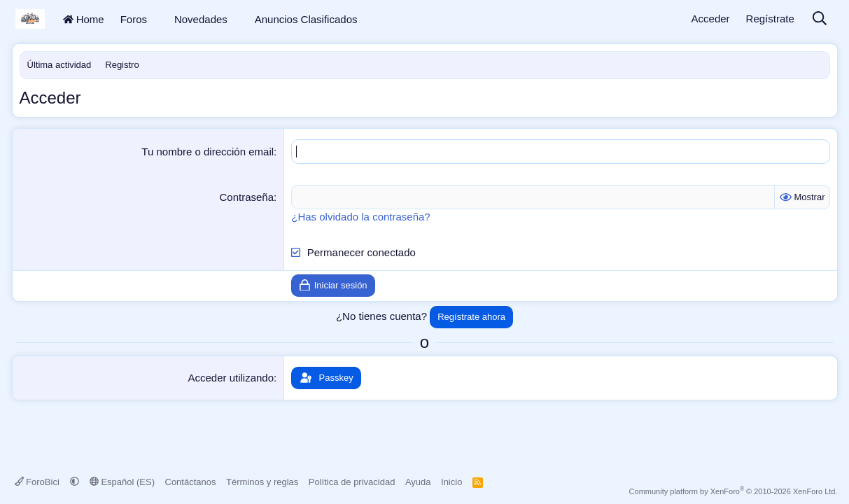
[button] (156, 19)
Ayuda (418, 482)
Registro (122, 65)
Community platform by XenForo (734, 491)
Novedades (201, 19)
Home (84, 19)
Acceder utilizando (231, 378)
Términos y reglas (262, 482)
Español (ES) (122, 482)
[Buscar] (820, 19)
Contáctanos (191, 482)
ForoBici (38, 482)
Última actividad (59, 65)
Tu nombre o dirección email (208, 152)
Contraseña (247, 197)
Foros (134, 19)
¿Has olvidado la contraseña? (360, 217)
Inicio (451, 482)
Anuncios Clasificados (306, 19)
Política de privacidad (352, 482)
